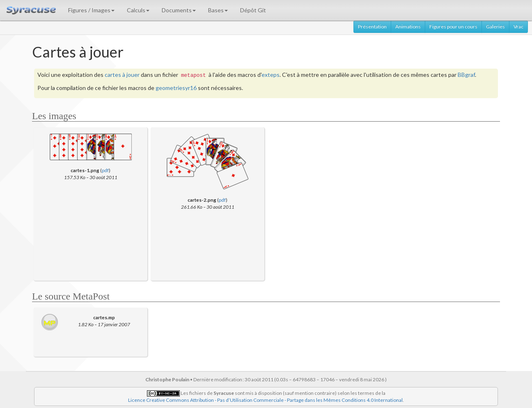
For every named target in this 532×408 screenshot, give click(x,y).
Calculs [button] (138, 10)
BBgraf (466, 75)
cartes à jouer (122, 75)
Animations (408, 27)
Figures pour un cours (453, 27)
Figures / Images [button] (91, 10)
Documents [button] (179, 10)
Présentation (372, 27)
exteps (271, 75)
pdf (105, 170)
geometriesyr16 (176, 88)
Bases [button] (218, 10)
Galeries (495, 27)
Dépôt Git (253, 10)
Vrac (518, 27)
